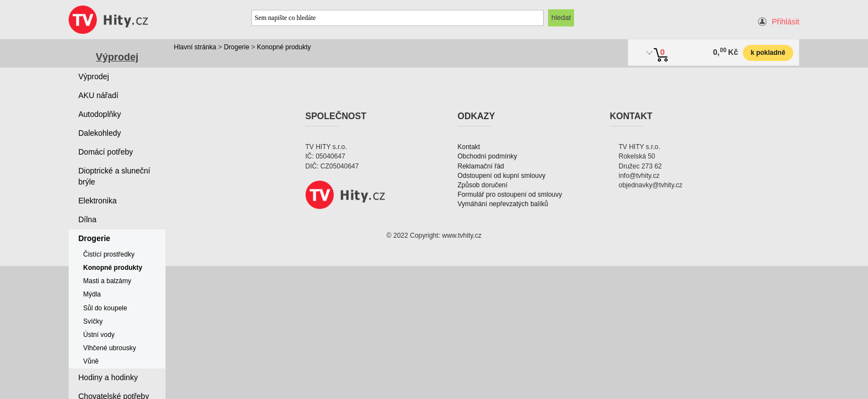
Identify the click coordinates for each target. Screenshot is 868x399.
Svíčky (93, 321)
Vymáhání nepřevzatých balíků (503, 204)
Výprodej (117, 57)
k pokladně (768, 53)
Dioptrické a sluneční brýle (115, 176)
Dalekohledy (100, 133)
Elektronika (98, 201)
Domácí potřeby (106, 152)
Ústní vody (99, 335)
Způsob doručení (483, 185)
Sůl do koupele (105, 308)
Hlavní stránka (195, 47)
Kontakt (469, 147)
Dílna (88, 219)
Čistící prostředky (109, 254)
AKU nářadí (99, 95)
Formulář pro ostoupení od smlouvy (510, 195)
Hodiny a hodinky (108, 377)
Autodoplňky (100, 114)
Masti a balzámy (107, 281)
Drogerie (236, 47)
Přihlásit (786, 22)
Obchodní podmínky (487, 156)
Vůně (91, 361)
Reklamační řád (481, 166)
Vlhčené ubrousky (109, 348)
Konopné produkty (284, 47)
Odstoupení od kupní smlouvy (502, 176)
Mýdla (92, 294)
